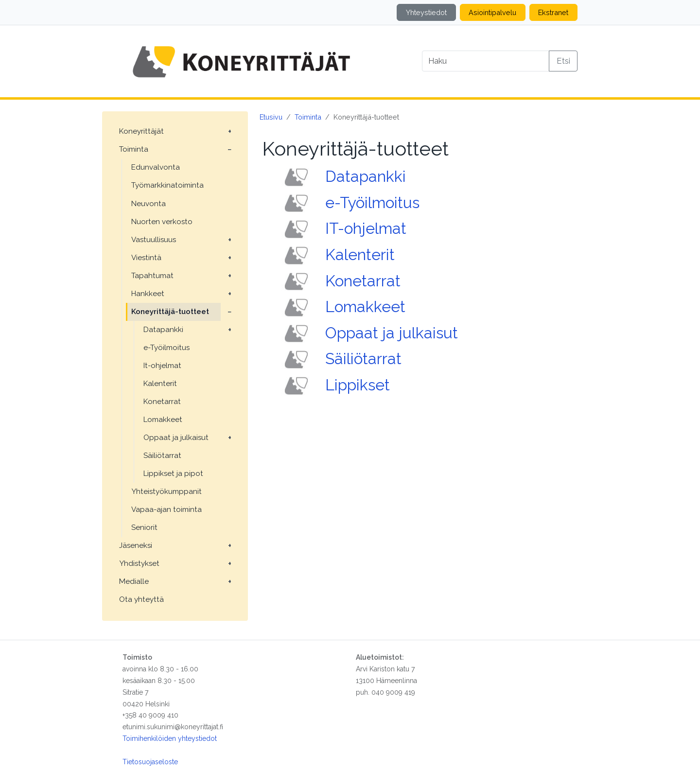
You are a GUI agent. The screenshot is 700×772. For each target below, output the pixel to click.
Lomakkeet (163, 420)
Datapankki (163, 330)
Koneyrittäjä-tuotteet (170, 312)
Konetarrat (162, 402)
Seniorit (144, 527)
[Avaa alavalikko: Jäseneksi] (229, 546)
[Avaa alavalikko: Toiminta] (229, 150)
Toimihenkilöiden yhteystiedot (170, 738)
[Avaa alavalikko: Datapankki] (229, 330)
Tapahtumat (152, 276)
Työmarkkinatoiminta (167, 185)
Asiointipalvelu (492, 12)
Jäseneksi (136, 545)
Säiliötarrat (162, 456)
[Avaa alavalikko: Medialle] (229, 582)
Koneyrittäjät (141, 131)
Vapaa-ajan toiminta (166, 509)
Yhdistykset (139, 563)
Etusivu (271, 117)
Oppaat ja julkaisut (176, 438)
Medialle (134, 581)
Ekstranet (553, 12)
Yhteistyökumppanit (166, 491)
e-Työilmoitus (166, 348)
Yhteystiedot (426, 12)
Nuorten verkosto (162, 222)
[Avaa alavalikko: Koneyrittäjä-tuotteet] (229, 312)
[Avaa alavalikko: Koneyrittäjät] (229, 132)
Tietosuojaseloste (150, 762)
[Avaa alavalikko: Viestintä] (229, 258)
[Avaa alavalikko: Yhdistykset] (229, 564)
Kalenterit (160, 384)
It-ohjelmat (162, 366)
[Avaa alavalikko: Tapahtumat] (229, 276)
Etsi (563, 61)
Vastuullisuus (154, 240)
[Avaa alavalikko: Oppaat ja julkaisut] (229, 438)
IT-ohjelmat (366, 228)
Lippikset (358, 385)
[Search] (486, 61)
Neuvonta (149, 204)
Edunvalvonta (156, 167)
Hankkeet (148, 294)
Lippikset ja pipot (173, 474)
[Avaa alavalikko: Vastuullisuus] (229, 240)
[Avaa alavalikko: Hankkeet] (229, 294)
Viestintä (146, 258)
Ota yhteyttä (141, 599)
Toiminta (134, 149)
